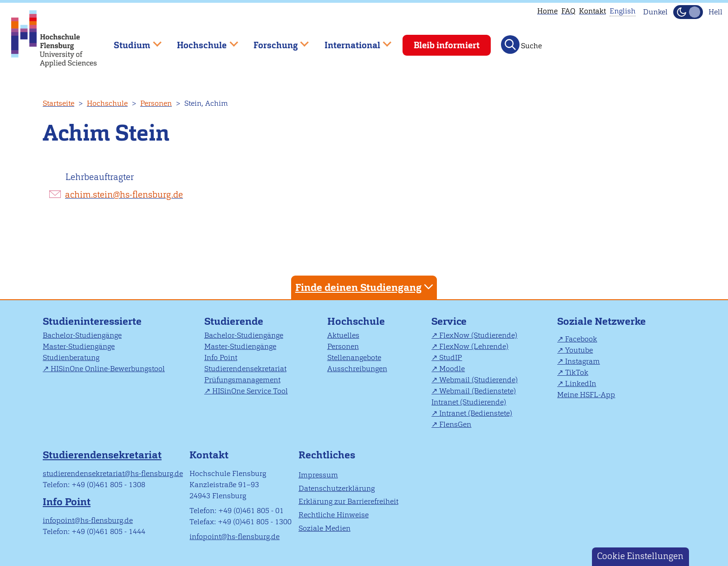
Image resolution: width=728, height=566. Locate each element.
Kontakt (592, 11)
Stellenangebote (354, 357)
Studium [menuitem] (131, 41)
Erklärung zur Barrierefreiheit (348, 501)
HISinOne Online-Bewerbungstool (108, 369)
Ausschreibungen (357, 369)
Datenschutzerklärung (337, 488)
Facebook (581, 339)
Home (547, 11)
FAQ (568, 11)
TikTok (577, 372)
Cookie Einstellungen (640, 556)
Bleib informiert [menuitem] (447, 45)
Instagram (582, 361)
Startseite (58, 103)
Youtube (579, 350)
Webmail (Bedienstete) (478, 391)
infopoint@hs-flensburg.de (88, 520)
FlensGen (455, 424)
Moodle (452, 369)
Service (449, 321)
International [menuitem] (351, 41)
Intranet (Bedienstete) (476, 413)
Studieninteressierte (92, 321)
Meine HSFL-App (586, 395)
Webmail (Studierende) (478, 380)
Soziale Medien (325, 528)
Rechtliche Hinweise (334, 515)
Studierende (234, 321)
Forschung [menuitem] (274, 41)
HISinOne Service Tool (250, 391)
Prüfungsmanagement (242, 380)
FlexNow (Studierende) (478, 335)
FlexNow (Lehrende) (474, 346)
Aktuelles (343, 335)
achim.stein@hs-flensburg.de (124, 195)
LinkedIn (581, 383)
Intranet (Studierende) (469, 402)
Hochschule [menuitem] (201, 41)
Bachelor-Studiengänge (82, 335)
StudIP (451, 357)
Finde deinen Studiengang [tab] (365, 287)
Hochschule (107, 103)
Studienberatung (71, 357)
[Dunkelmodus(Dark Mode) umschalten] (688, 12)
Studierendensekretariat (245, 369)
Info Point (221, 357)
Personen (156, 103)
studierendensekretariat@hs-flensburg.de (113, 473)
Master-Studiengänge (79, 346)
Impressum (318, 475)
